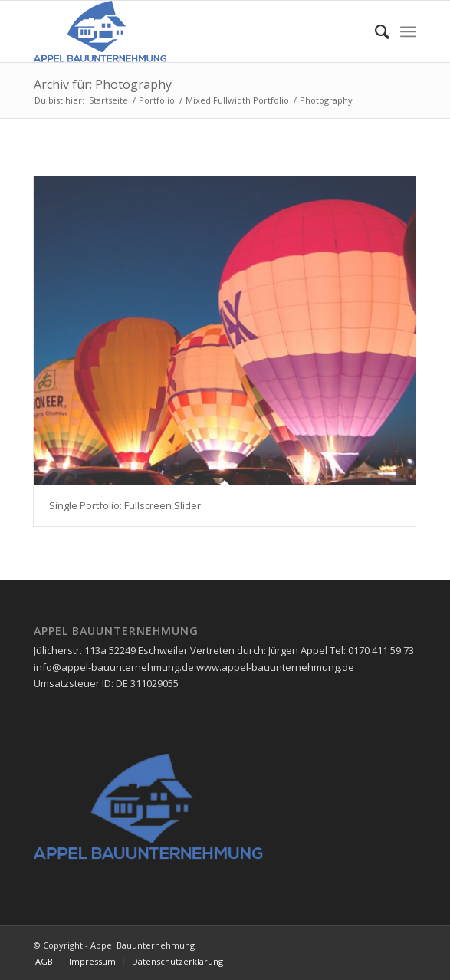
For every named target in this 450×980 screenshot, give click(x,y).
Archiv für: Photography (103, 84)
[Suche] (374, 31)
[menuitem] (374, 31)
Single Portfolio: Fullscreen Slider (125, 505)
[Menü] (408, 31)
